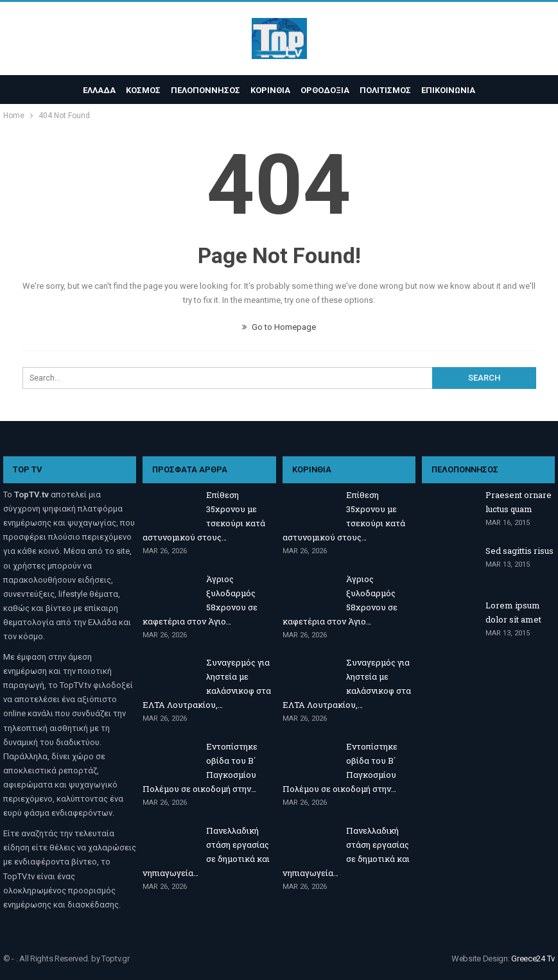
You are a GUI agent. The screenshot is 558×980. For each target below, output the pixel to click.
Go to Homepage (279, 327)
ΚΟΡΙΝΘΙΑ (270, 90)
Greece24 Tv (533, 959)
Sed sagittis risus (519, 551)
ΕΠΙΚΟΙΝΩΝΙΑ (454, 90)
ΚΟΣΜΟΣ (139, 90)
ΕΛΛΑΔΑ (93, 90)
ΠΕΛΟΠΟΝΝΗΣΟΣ (204, 90)
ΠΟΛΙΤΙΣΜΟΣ (389, 90)
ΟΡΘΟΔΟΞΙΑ (327, 90)
